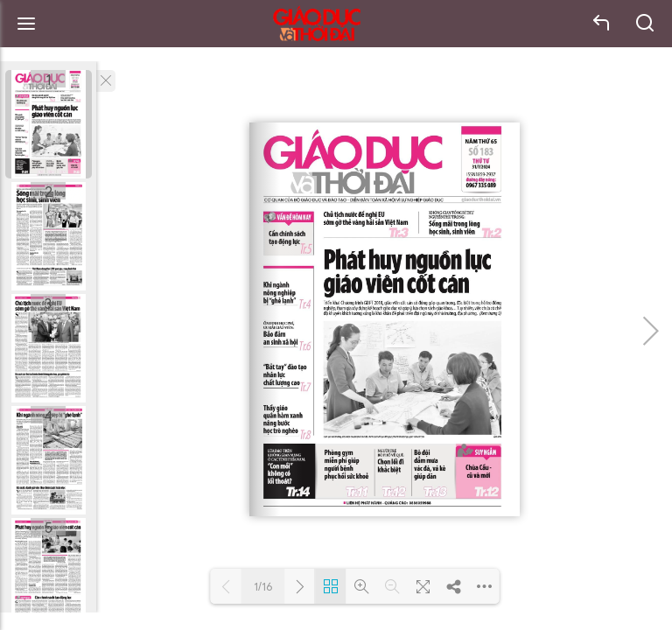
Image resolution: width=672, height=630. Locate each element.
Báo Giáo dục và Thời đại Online (317, 24)
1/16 (263, 587)
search (646, 24)
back (602, 24)
